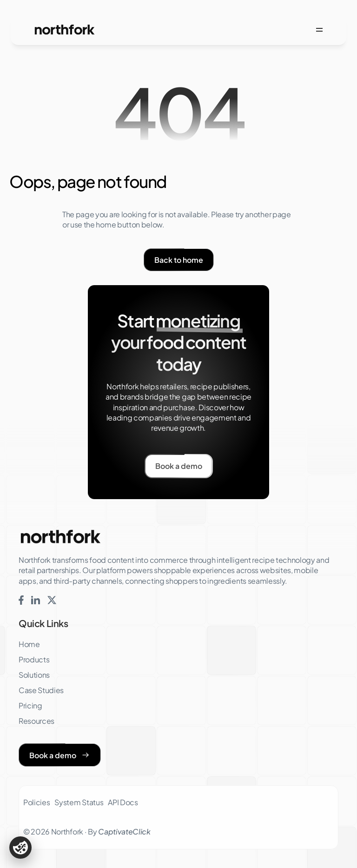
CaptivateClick (124, 831)
